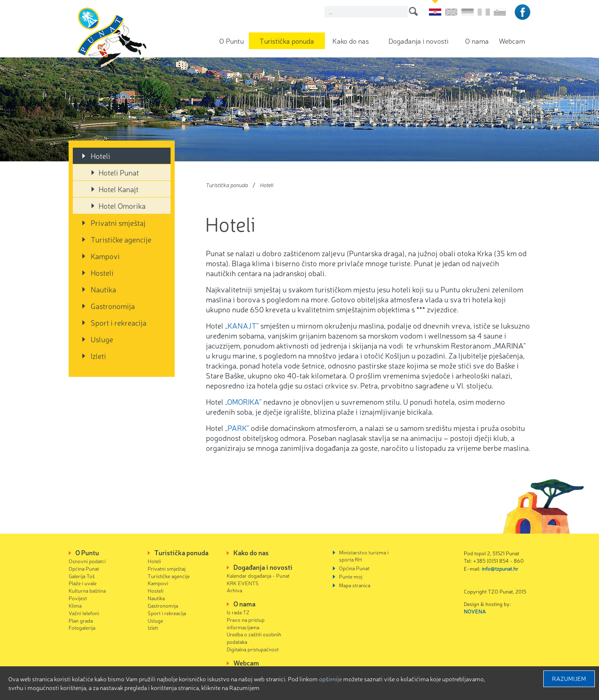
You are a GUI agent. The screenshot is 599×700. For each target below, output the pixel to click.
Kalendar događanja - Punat (258, 575)
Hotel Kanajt (119, 189)
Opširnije (330, 679)
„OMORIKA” (244, 401)
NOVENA (475, 611)
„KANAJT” (242, 325)
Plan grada (81, 620)
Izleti (98, 356)
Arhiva (234, 590)
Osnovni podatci (87, 561)
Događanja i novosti (418, 41)
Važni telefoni (84, 613)
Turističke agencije (121, 239)
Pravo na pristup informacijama (246, 623)
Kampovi (105, 256)
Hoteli (100, 156)
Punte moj (351, 576)
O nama (477, 41)
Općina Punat (84, 568)
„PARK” (237, 428)
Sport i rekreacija (119, 322)
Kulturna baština (87, 590)
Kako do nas (351, 41)
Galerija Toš (82, 576)
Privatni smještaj (118, 223)
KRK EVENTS (243, 583)
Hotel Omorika (122, 205)
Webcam (512, 41)
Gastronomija (113, 306)
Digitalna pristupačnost (253, 649)
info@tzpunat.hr (500, 568)
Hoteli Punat (119, 172)
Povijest (78, 598)
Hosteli (102, 272)
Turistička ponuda (287, 41)
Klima (75, 605)
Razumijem (569, 678)
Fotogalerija (82, 627)
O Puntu (231, 41)
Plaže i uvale (83, 583)
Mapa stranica (355, 585)
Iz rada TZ (238, 612)
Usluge (102, 339)
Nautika (103, 289)
